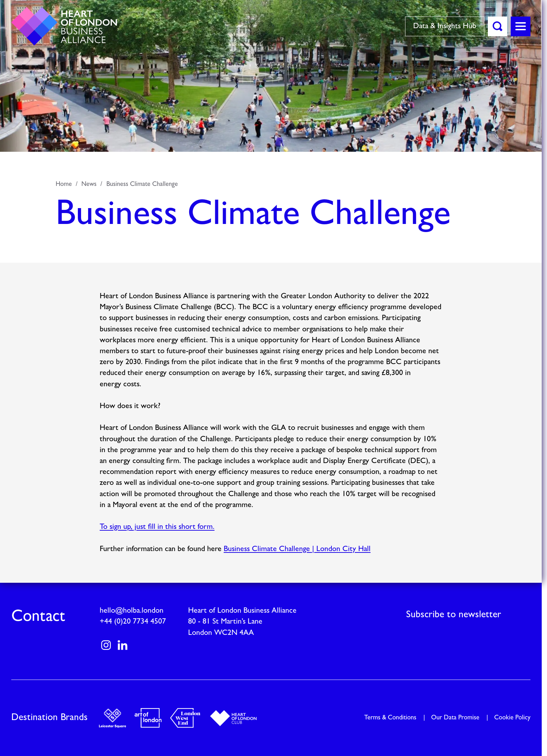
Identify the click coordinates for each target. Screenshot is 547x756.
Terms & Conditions (390, 718)
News (89, 184)
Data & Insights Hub (445, 26)
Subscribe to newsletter (454, 615)
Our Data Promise (455, 718)
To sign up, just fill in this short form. (157, 527)
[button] (498, 26)
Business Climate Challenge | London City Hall (297, 549)
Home (64, 184)
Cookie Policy (512, 718)
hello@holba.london (132, 611)
